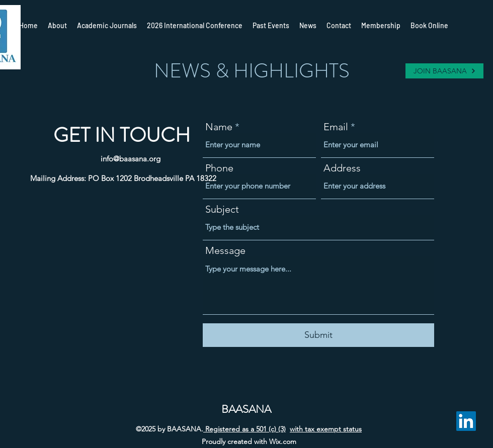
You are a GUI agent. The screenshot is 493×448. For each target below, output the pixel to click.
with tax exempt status (326, 429)
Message (225, 250)
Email (336, 127)
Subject (222, 209)
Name (219, 127)
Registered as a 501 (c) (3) (244, 429)
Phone (219, 168)
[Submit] (318, 335)
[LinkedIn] (466, 421)
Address (342, 168)
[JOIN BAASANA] (444, 71)
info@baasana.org (131, 159)
